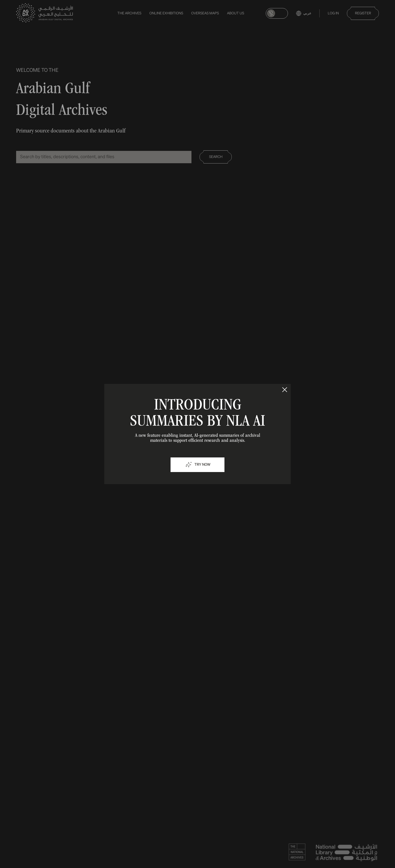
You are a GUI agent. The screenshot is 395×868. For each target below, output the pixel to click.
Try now (197, 465)
